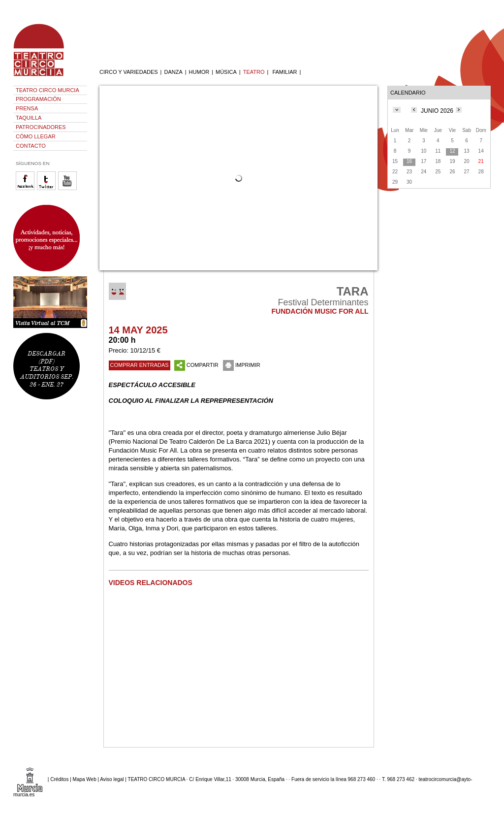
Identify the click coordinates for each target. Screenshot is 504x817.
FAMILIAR (284, 72)
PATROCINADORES (41, 127)
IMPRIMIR (242, 365)
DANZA (173, 72)
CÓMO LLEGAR (36, 136)
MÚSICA (226, 72)
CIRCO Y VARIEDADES (129, 72)
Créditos (59, 779)
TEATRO (254, 72)
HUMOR (199, 72)
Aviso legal (112, 779)
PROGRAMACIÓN (38, 99)
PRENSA (27, 108)
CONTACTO (31, 146)
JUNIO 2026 (437, 111)
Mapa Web (85, 779)
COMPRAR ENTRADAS (140, 365)
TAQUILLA (29, 118)
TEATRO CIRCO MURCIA (47, 90)
